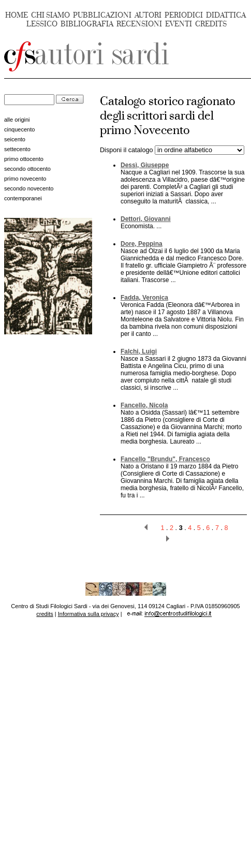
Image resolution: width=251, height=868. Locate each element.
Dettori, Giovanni (146, 219)
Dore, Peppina (142, 244)
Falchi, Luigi (139, 351)
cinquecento (19, 129)
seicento (15, 139)
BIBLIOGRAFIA (87, 24)
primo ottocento (24, 159)
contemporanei (23, 198)
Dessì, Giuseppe (145, 165)
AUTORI (148, 15)
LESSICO (42, 24)
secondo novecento (29, 188)
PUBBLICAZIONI (102, 15)
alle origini (17, 120)
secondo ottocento (27, 169)
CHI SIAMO (50, 15)
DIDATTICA (226, 15)
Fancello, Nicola (144, 405)
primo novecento (25, 179)
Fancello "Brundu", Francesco (165, 459)
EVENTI (179, 24)
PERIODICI (184, 15)
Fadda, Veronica (144, 298)
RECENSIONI (139, 24)
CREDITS (211, 24)
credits (45, 614)
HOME (17, 15)
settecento (17, 149)
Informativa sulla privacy (88, 614)
